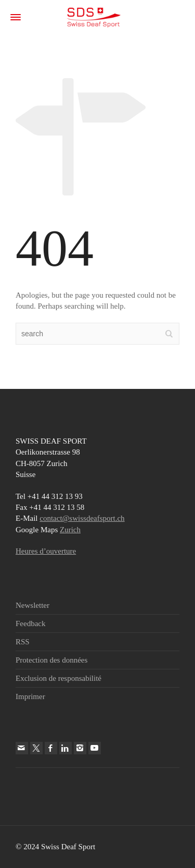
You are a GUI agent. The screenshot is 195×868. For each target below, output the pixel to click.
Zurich (70, 530)
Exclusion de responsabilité (58, 678)
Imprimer (30, 696)
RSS (23, 642)
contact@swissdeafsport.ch (82, 518)
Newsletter (32, 605)
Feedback (30, 624)
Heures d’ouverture (46, 551)
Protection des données (51, 660)
